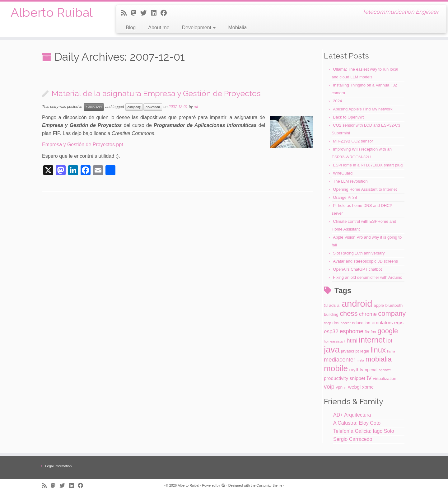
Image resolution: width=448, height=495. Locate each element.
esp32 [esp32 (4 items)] (331, 332)
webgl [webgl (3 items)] (354, 387)
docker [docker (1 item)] (346, 323)
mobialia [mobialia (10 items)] (379, 359)
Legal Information (58, 466)
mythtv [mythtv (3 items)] (356, 369)
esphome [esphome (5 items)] (352, 331)
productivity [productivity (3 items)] (336, 378)
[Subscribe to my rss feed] (126, 13)
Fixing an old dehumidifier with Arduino (368, 277)
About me (159, 28)
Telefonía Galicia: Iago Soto (364, 431)
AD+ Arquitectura (352, 415)
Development (199, 28)
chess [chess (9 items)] (349, 313)
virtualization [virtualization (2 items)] (384, 378)
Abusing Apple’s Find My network (363, 109)
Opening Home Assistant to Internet (365, 189)
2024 (337, 101)
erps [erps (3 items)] (399, 322)
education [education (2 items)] (361, 323)
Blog (131, 28)
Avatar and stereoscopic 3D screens (365, 261)
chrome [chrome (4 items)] (368, 314)
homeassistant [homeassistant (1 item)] (335, 341)
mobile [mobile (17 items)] (336, 368)
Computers (94, 107)
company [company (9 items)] (392, 313)
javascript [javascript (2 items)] (350, 351)
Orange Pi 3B (345, 197)
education (153, 107)
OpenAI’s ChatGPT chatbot (357, 269)
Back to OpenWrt (348, 117)
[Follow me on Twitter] (146, 13)
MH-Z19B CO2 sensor (353, 141)
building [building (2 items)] (331, 314)
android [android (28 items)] (357, 304)
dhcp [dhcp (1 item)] (327, 323)
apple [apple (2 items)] (379, 305)
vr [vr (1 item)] (345, 387)
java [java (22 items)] (332, 350)
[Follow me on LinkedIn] (156, 13)
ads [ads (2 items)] (332, 305)
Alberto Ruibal (52, 12)
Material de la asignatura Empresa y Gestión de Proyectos (156, 93)
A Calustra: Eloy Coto (357, 423)
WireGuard (343, 173)
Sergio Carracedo (353, 439)
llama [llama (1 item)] (391, 351)
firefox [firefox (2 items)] (370, 332)
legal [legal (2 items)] (365, 351)
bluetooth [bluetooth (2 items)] (394, 305)
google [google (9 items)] (388, 331)
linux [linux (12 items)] (378, 350)
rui (196, 107)
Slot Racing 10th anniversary (359, 253)
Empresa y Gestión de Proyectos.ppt (83, 145)
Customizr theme (269, 485)
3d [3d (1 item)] (326, 306)
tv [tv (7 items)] (369, 378)
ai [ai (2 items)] (339, 305)
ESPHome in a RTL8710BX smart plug (368, 165)
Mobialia (237, 28)
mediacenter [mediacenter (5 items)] (340, 360)
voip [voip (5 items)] (329, 387)
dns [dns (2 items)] (336, 323)
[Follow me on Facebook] (166, 13)
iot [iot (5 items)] (389, 341)
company (134, 107)
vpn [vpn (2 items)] (339, 387)
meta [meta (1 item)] (361, 360)
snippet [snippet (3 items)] (357, 378)
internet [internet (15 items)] (372, 340)
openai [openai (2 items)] (371, 370)
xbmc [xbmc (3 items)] (368, 387)
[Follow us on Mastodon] (135, 13)
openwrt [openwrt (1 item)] (385, 370)
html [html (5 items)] (352, 341)
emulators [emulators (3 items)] (382, 322)
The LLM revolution (350, 181)
